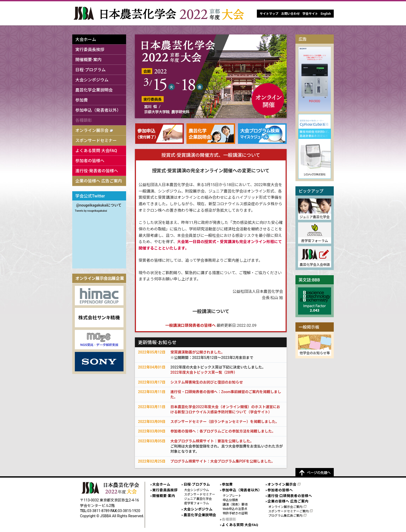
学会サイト (310, 14)
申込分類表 (230, 500)
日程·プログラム (90, 70)
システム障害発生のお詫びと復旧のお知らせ (207, 382)
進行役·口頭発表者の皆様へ (290, 496)
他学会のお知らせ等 (315, 353)
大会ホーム (86, 40)
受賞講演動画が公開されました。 (198, 352)
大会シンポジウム (92, 80)
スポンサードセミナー (96, 141)
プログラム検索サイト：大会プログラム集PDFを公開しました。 (223, 461)
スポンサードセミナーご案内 (288, 511)
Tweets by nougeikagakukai (91, 211)
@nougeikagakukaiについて (99, 205)
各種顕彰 (84, 120)
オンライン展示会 (92, 130)
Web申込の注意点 (235, 509)
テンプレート (232, 496)
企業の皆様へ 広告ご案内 (99, 181)
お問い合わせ (291, 14)
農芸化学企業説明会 (94, 90)
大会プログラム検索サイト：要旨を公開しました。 (212, 441)
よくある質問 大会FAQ (96, 151)
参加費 (82, 100)
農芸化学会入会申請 (315, 265)
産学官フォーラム (315, 241)
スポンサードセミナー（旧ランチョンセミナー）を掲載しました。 (225, 422)
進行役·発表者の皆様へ (97, 171)
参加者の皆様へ (90, 161)
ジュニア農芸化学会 (315, 217)
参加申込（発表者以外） (98, 110)
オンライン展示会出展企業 (100, 278)
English (326, 14)
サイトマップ (269, 14)
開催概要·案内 (88, 60)
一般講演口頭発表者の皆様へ (190, 325)
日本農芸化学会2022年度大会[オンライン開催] (160, 13)
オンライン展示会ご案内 (285, 507)
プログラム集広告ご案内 (285, 516)
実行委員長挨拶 (90, 50)
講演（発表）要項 (235, 505)
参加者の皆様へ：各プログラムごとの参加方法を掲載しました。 (223, 431)
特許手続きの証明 (235, 513)
